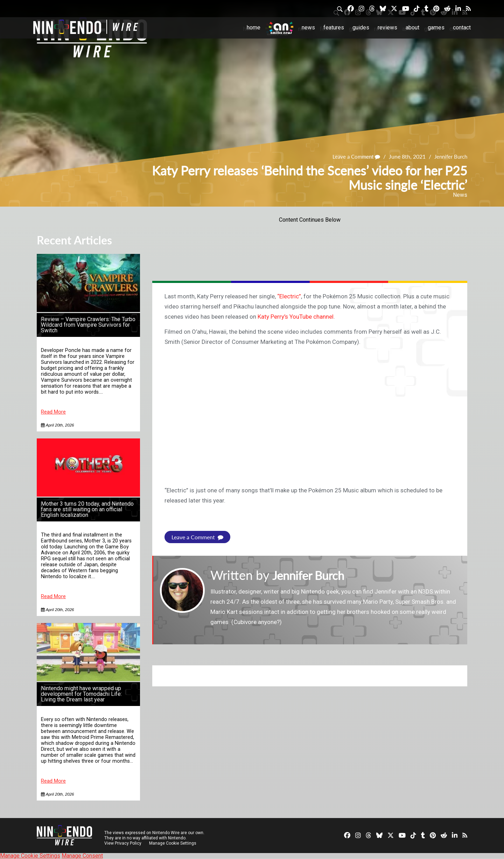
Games (436, 27)
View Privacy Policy (123, 843)
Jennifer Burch (449, 157)
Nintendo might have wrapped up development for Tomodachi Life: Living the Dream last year (81, 694)
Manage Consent (82, 856)
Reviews (387, 27)
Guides (361, 27)
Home (254, 27)
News (308, 27)
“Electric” (289, 296)
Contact (462, 27)
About (412, 27)
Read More (53, 412)
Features (334, 27)
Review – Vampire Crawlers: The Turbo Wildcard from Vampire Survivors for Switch (88, 325)
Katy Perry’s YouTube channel (296, 317)
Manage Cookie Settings (173, 843)
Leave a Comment (352, 157)
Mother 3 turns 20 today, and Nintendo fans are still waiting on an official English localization (87, 509)
